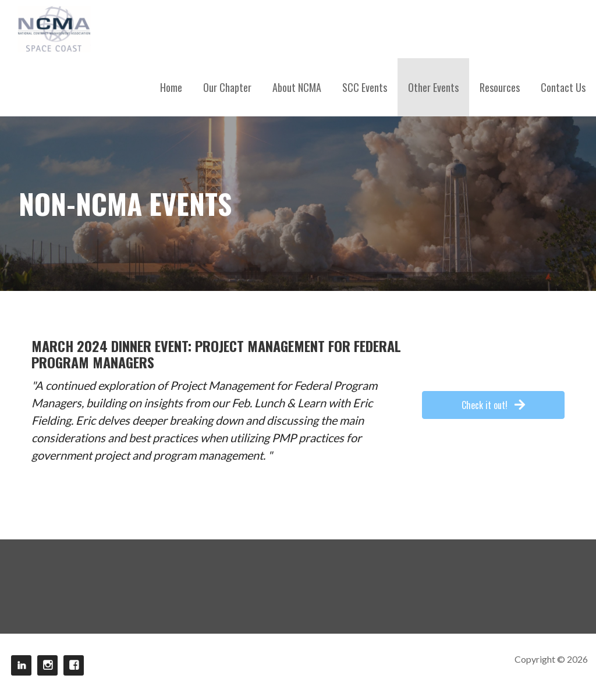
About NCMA (297, 87)
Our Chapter (227, 87)
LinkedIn (21, 665)
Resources (500, 87)
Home (171, 87)
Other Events (433, 87)
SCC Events (365, 87)
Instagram (47, 665)
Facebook (74, 665)
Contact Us (563, 87)
